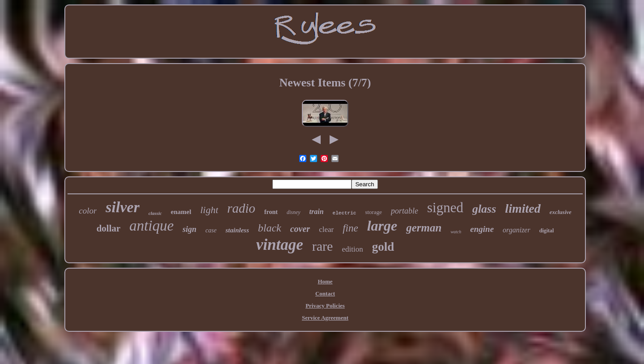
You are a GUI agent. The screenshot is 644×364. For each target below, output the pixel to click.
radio (241, 208)
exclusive (561, 212)
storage (373, 212)
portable (405, 211)
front (271, 212)
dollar (109, 228)
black (270, 228)
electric (345, 213)
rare (323, 246)
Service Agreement (325, 318)
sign (189, 229)
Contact (325, 293)
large (382, 226)
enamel (181, 212)
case (211, 230)
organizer (517, 230)
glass (484, 209)
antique (151, 226)
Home (325, 281)
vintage (280, 245)
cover (300, 229)
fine (350, 228)
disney (294, 212)
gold (383, 247)
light (209, 210)
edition (352, 249)
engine (482, 229)
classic (155, 213)
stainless (237, 230)
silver (123, 207)
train (317, 212)
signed (445, 208)
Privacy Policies (325, 306)
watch (456, 232)
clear (326, 229)
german (424, 228)
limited (523, 208)
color (88, 211)
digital (547, 231)
